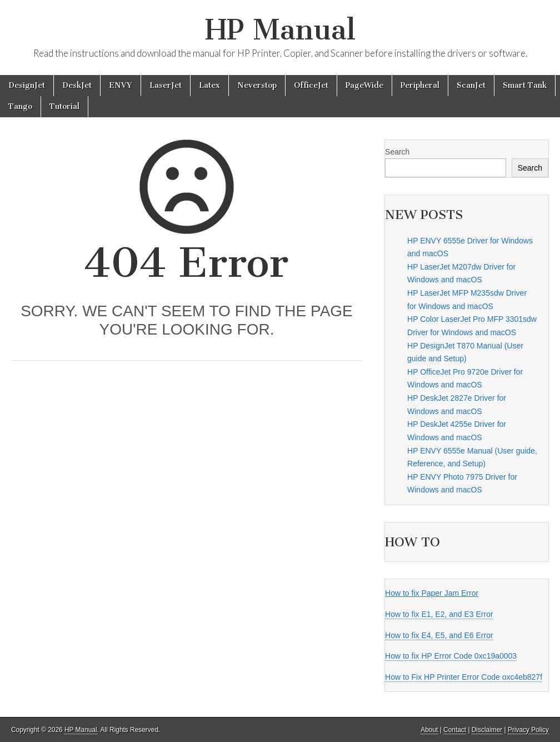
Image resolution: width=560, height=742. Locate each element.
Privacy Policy (528, 730)
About (429, 730)
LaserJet (166, 85)
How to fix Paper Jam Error (432, 593)
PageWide (364, 85)
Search (397, 152)
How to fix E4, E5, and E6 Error (439, 635)
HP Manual (280, 30)
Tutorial (64, 106)
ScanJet (471, 85)
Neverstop (257, 85)
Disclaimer (487, 730)
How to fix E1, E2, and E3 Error (439, 614)
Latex (209, 85)
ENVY (121, 85)
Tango (20, 106)
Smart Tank (525, 85)
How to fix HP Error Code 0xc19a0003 (451, 656)
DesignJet (27, 85)
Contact (455, 730)
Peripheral (420, 85)
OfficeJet (311, 85)
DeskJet (77, 85)
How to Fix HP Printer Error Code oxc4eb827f (464, 677)
